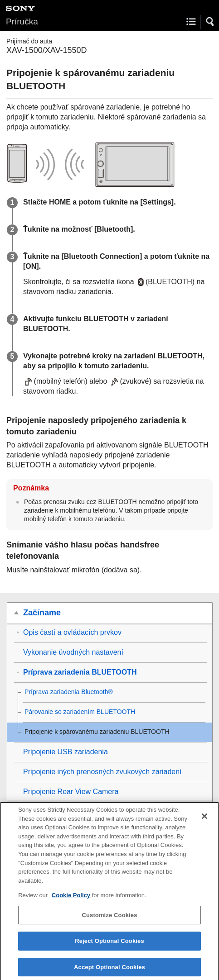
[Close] (204, 819)
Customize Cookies (109, 918)
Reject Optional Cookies (109, 944)
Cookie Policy (72, 898)
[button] (210, 22)
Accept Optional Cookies (109, 970)
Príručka (22, 21)
